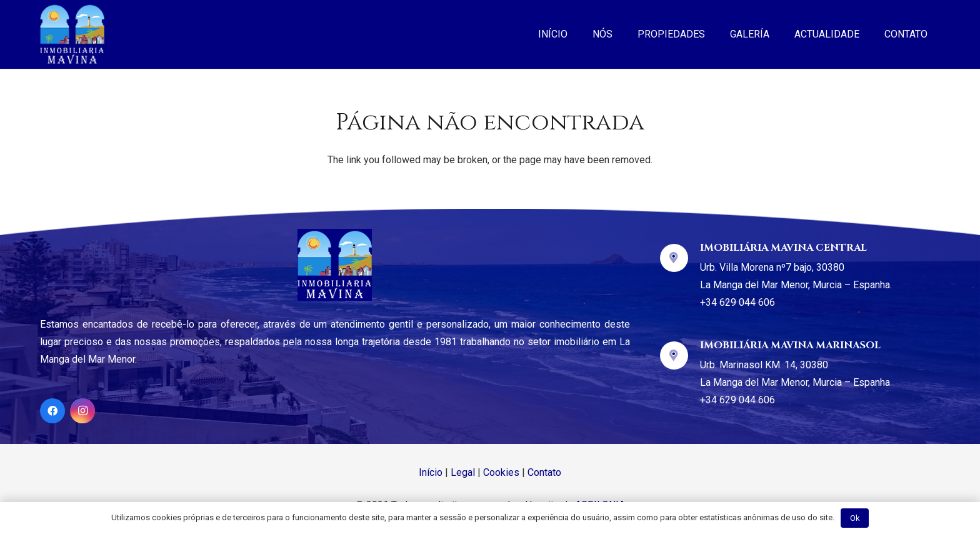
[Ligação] (72, 34)
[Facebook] (52, 411)
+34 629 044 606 (737, 302)
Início (431, 472)
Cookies (501, 472)
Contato (544, 472)
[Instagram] (82, 411)
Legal (463, 472)
